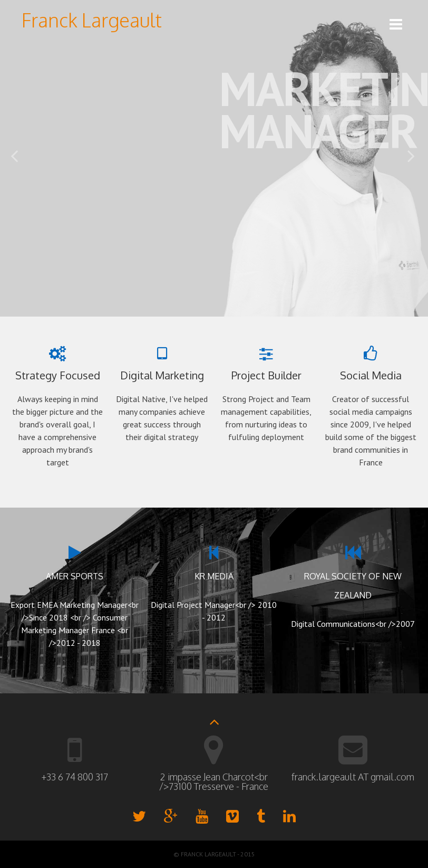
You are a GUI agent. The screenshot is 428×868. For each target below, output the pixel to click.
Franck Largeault (92, 20)
